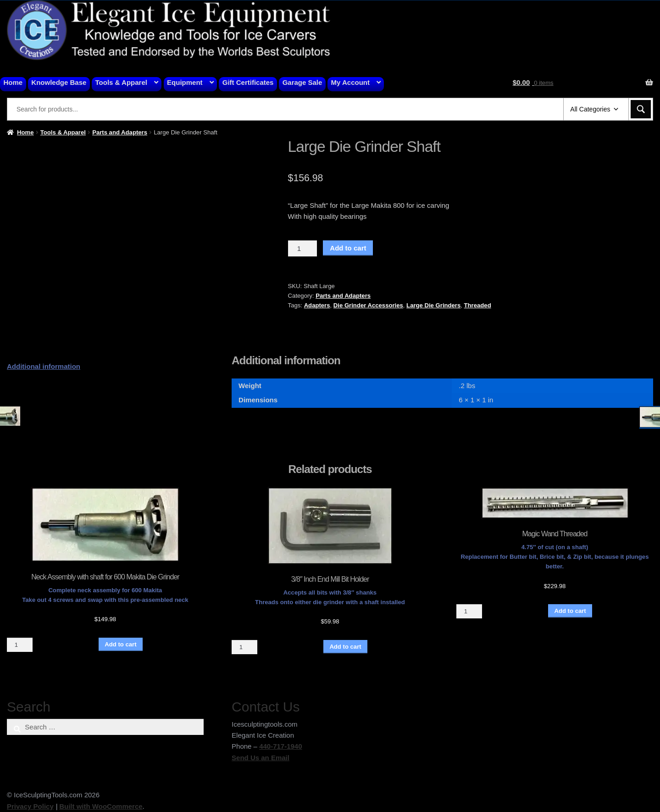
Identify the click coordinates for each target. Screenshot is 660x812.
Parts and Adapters (120, 132)
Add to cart (348, 248)
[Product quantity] (303, 249)
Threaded (478, 305)
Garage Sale (302, 82)
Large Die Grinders (433, 305)
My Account (350, 82)
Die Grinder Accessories (368, 305)
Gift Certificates (248, 82)
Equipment (185, 82)
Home (13, 82)
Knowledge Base (59, 82)
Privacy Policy (30, 806)
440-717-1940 (280, 746)
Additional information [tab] (44, 366)
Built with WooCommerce (101, 806)
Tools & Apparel (121, 82)
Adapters (317, 305)
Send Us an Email (261, 758)
